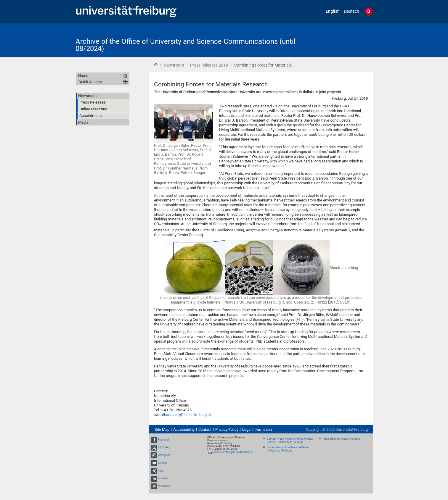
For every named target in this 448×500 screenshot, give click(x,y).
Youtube (163, 463)
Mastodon (164, 486)
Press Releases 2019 (209, 65)
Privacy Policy (227, 429)
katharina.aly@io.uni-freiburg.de (185, 415)
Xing (160, 471)
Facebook (164, 440)
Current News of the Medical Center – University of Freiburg (289, 449)
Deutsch (352, 11)
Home (156, 64)
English (333, 11)
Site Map (162, 429)
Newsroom (174, 65)
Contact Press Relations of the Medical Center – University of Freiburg (290, 440)
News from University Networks (341, 439)
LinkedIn (163, 478)
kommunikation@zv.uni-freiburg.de (232, 452)
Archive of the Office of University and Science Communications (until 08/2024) (186, 45)
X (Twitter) (164, 447)
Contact (205, 429)
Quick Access (90, 82)
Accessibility (184, 429)
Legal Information (257, 429)
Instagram (164, 455)
